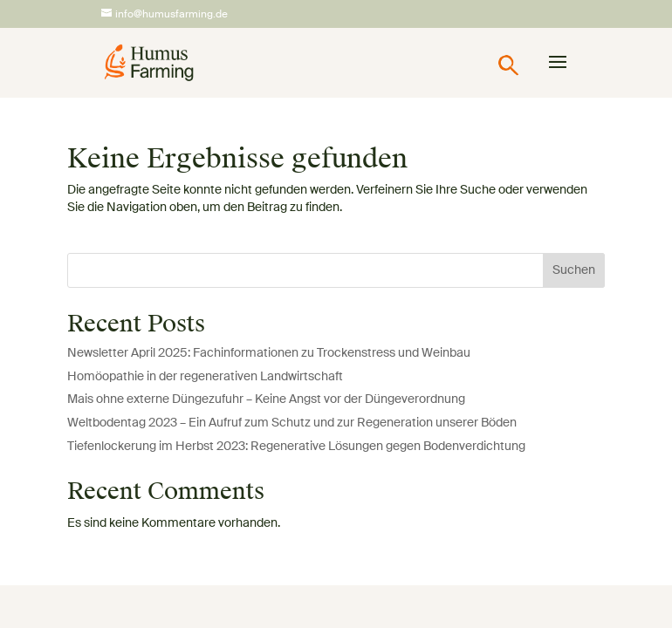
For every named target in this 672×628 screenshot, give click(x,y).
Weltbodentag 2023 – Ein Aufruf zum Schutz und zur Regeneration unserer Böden (292, 423)
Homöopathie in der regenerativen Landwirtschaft (205, 377)
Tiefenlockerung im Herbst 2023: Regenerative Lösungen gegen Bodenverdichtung (296, 447)
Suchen (574, 270)
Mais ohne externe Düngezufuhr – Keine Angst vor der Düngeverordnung (266, 399)
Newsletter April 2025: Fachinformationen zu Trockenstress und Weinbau (269, 353)
